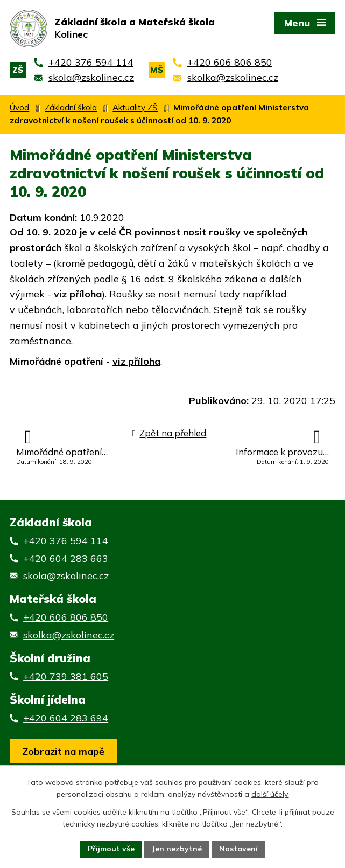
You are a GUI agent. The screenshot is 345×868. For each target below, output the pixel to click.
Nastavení (238, 849)
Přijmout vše (111, 849)
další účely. (270, 795)
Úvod (19, 107)
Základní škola (71, 107)
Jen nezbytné (177, 849)
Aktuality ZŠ (135, 107)
